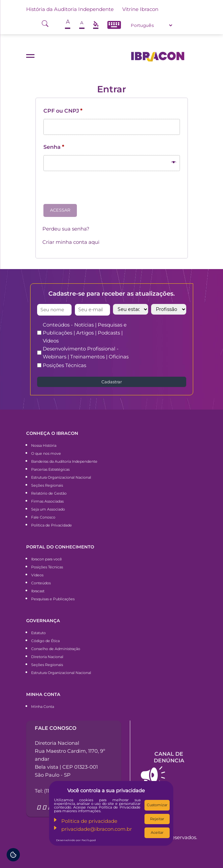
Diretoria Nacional (47, 657)
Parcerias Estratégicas (50, 469)
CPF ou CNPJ (63, 111)
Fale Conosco (43, 517)
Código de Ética (45, 641)
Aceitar (157, 832)
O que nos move (46, 453)
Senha (54, 147)
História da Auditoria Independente (70, 9)
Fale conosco (56, 728)
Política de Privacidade (52, 525)
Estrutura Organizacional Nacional (61, 477)
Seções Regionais (47, 485)
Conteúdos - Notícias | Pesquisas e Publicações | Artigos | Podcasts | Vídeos (85, 333)
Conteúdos (41, 583)
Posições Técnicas (64, 365)
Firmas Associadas (47, 501)
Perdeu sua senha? (66, 229)
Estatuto (38, 633)
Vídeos (37, 575)
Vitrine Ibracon (140, 9)
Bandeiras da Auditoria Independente (64, 461)
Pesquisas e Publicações (53, 599)
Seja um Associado (48, 509)
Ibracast (38, 591)
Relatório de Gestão (49, 493)
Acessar (60, 210)
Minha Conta (43, 707)
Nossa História (44, 445)
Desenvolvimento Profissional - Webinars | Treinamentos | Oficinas (86, 353)
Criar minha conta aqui (71, 242)
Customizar (157, 805)
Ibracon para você (47, 559)
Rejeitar (157, 819)
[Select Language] (151, 25)
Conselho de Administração (56, 649)
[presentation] (93, 190)
